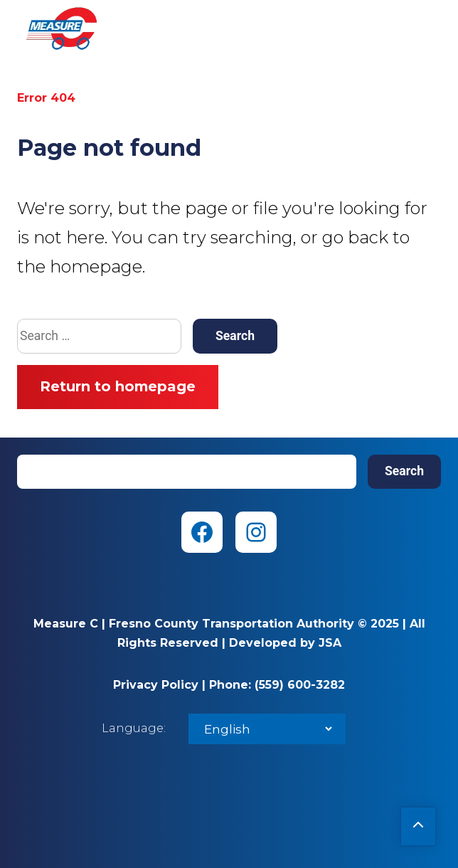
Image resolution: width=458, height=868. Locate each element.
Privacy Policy (156, 685)
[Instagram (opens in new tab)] (256, 532)
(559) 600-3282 (300, 685)
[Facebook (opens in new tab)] (202, 532)
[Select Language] (267, 729)
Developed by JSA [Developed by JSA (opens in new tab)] (285, 643)
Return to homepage (118, 386)
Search (404, 471)
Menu (430, 28)
